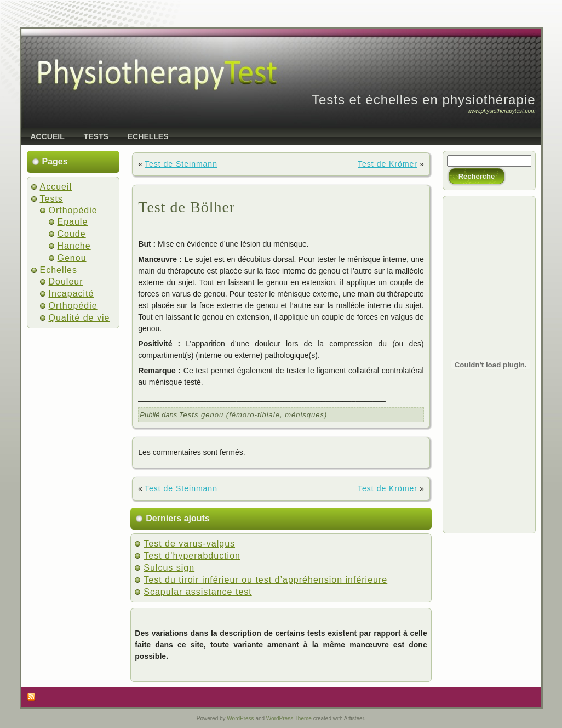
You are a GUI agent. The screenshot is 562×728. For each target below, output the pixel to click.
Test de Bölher (187, 207)
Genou (72, 258)
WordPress (240, 718)
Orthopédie (73, 210)
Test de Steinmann (181, 164)
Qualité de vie (79, 318)
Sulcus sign (169, 568)
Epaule (73, 222)
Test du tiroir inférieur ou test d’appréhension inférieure (265, 580)
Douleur (66, 281)
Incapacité (71, 294)
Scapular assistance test (197, 592)
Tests (51, 199)
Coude (72, 234)
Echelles (59, 270)
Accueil (56, 187)
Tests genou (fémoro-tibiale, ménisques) (253, 415)
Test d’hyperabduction (192, 556)
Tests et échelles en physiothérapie (424, 99)
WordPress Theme (289, 718)
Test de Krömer (388, 164)
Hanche (74, 246)
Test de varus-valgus (189, 544)
